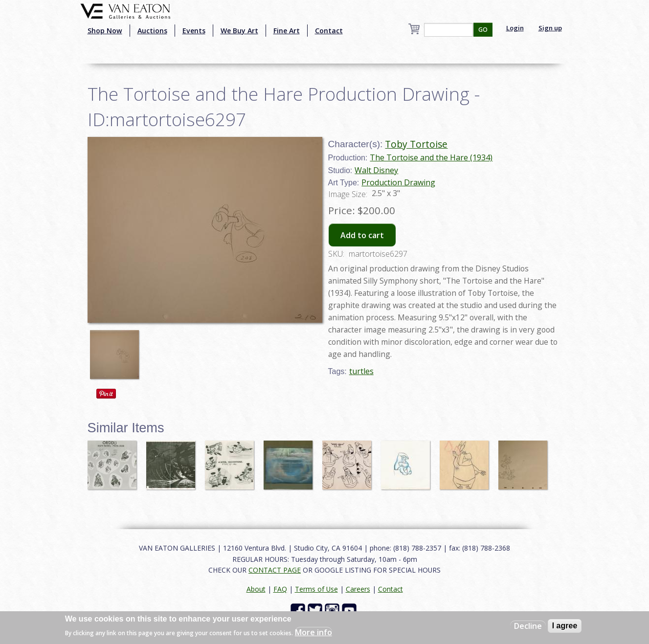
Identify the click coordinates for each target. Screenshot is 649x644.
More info (313, 632)
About (256, 589)
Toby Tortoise (416, 144)
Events (194, 31)
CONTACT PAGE (275, 570)
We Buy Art (239, 31)
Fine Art (287, 31)
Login (515, 28)
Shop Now (105, 31)
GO (483, 30)
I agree (565, 626)
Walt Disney (376, 170)
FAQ (280, 589)
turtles (361, 371)
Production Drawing (398, 182)
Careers (358, 589)
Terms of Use (316, 589)
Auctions (152, 31)
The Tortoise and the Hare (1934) (431, 157)
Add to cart (362, 235)
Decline (528, 626)
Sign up (550, 28)
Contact (329, 31)
